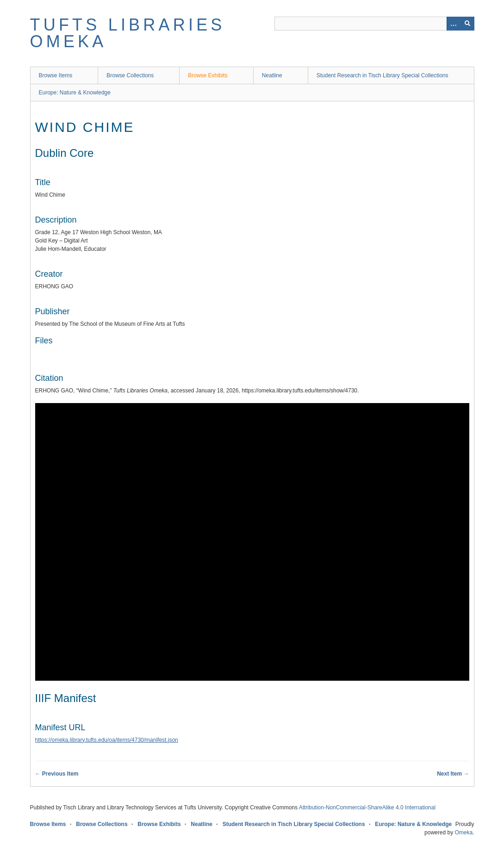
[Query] (374, 24)
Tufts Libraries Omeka (128, 33)
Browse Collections (130, 75)
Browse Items (56, 75)
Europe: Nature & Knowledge (75, 93)
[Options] (454, 24)
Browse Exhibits (208, 75)
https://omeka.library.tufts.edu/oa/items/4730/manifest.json (107, 740)
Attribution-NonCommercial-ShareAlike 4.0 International (367, 808)
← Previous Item (57, 774)
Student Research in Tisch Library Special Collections (383, 75)
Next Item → (453, 774)
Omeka (464, 833)
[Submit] (467, 24)
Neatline (272, 75)
